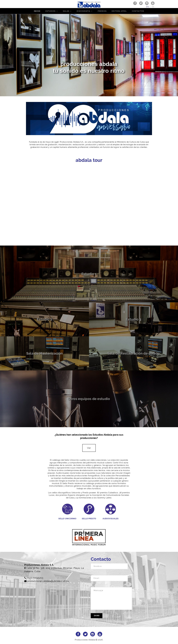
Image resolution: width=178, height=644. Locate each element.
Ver (89, 448)
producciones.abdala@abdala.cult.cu (48, 581)
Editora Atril (119, 11)
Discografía (83, 11)
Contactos (138, 11)
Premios (102, 11)
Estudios (50, 11)
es (153, 7)
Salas (66, 11)
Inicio (37, 11)
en (147, 7)
